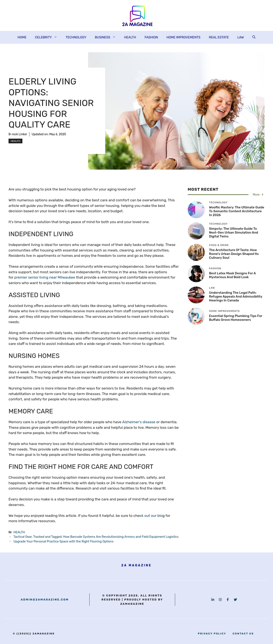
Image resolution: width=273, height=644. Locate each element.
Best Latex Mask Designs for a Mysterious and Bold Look (232, 275)
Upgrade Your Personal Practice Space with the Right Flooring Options (63, 541)
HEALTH (130, 37)
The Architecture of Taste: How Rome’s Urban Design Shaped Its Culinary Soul (234, 254)
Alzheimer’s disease (139, 422)
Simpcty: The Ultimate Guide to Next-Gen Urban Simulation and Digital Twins (234, 233)
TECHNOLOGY (76, 37)
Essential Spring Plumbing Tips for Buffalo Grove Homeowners (236, 318)
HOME (22, 37)
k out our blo (152, 516)
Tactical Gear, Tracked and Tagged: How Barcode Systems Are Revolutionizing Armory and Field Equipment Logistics (96, 537)
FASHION (151, 37)
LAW (241, 37)
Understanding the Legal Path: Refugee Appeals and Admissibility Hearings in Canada (236, 297)
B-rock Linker (18, 134)
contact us (243, 634)
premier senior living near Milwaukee (45, 277)
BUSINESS (107, 37)
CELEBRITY (48, 37)
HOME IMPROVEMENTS (183, 37)
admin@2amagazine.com (45, 600)
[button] (254, 37)
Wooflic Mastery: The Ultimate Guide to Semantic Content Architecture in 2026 (237, 211)
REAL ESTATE (219, 37)
